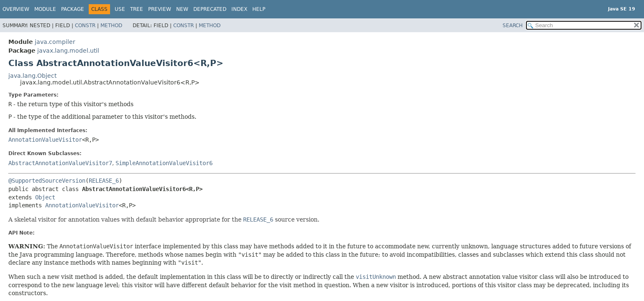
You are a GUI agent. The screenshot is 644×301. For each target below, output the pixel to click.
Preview (160, 9)
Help (259, 9)
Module (45, 9)
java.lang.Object (32, 76)
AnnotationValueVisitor (45, 140)
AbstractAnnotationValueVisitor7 (60, 163)
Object (45, 197)
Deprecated (210, 9)
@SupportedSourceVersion (47, 181)
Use (120, 9)
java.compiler (55, 42)
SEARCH (513, 26)
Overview (16, 9)
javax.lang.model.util (68, 51)
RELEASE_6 (104, 181)
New (182, 9)
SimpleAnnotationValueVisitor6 (164, 163)
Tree (137, 9)
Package (73, 9)
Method (111, 26)
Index (239, 9)
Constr (85, 26)
